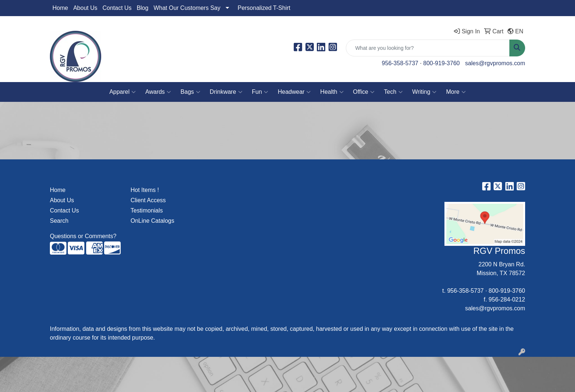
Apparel (122, 92)
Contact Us (117, 8)
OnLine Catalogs (152, 221)
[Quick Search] (428, 48)
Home (60, 8)
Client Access (148, 200)
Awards (158, 92)
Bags (190, 92)
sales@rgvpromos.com (495, 63)
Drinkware (226, 92)
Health (332, 92)
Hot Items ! (145, 190)
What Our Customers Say (187, 8)
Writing (424, 92)
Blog (143, 8)
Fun (260, 92)
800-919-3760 (442, 63)
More (456, 92)
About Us (85, 8)
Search (59, 221)
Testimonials (147, 210)
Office (364, 92)
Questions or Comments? (83, 236)
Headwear (294, 92)
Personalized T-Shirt (264, 8)
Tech (393, 92)
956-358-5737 (400, 63)
